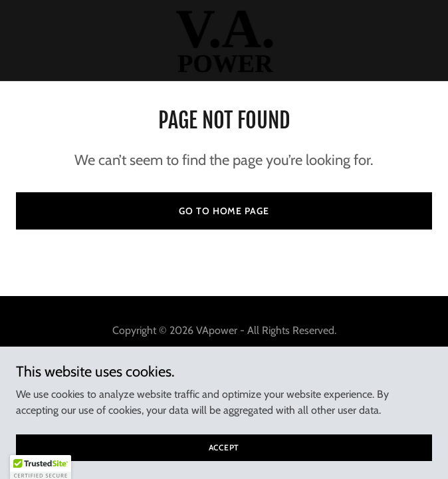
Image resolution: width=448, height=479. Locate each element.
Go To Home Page (224, 211)
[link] (224, 40)
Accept (224, 447)
